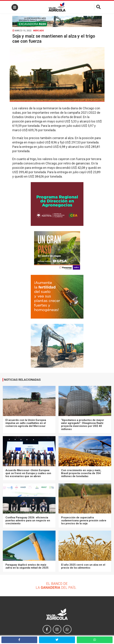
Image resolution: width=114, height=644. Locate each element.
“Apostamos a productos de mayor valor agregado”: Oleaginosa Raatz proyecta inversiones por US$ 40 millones (83, 425)
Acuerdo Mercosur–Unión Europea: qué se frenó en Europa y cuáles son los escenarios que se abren (28, 473)
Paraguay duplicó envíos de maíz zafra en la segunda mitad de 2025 (27, 566)
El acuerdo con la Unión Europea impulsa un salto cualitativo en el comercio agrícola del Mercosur (26, 423)
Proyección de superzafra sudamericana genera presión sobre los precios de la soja (84, 521)
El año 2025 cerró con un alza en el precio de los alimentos (83, 566)
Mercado (39, 31)
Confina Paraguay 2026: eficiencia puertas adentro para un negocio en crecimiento (28, 521)
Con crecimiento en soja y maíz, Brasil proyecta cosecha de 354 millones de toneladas (81, 473)
